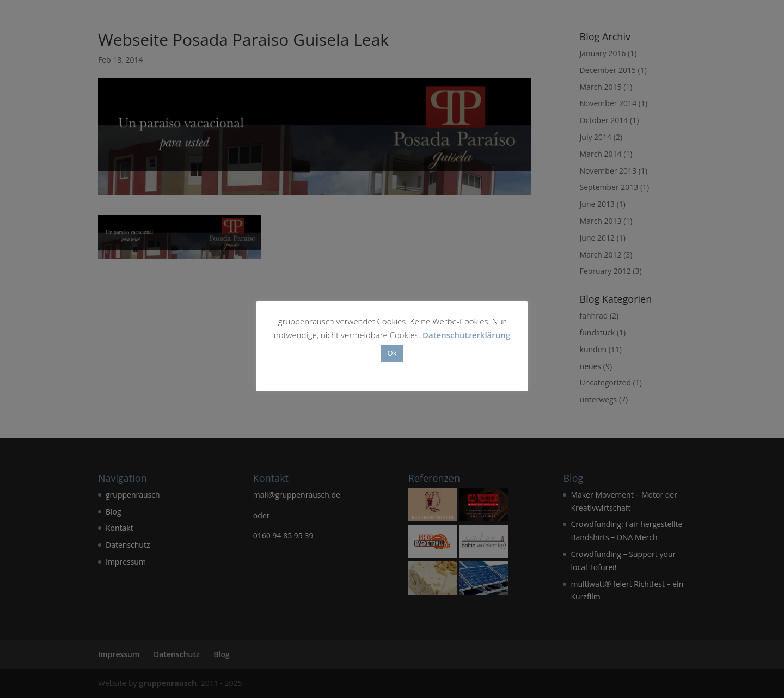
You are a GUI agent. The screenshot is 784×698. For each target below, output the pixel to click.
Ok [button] (392, 353)
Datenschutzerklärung (466, 335)
